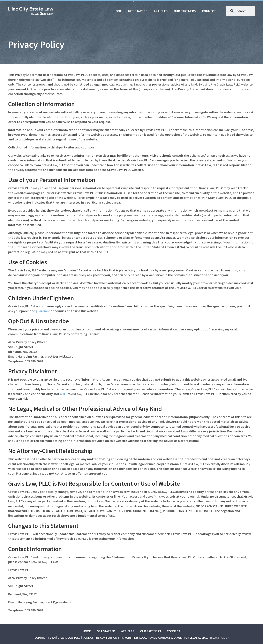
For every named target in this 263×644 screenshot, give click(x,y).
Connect (174, 631)
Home (87, 631)
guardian (42, 311)
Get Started (106, 631)
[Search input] (241, 11)
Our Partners (151, 631)
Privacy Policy (219, 638)
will (62, 394)
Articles (128, 631)
